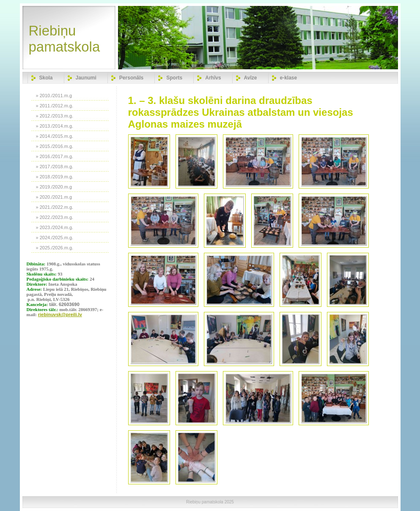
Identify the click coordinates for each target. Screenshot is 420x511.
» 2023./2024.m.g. (55, 227)
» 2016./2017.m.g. (55, 156)
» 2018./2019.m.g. (55, 177)
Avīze (251, 78)
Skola (46, 78)
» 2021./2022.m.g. (55, 207)
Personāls (131, 78)
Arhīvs (213, 78)
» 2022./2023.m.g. (55, 217)
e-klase (289, 78)
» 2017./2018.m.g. (55, 167)
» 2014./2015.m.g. (55, 136)
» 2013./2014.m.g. (55, 126)
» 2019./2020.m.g (54, 187)
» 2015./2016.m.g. (55, 146)
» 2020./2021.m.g (54, 197)
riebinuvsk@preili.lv (60, 314)
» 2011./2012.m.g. (55, 106)
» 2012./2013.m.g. (55, 116)
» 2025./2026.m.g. (55, 248)
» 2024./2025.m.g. (55, 238)
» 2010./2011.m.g (54, 96)
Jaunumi (86, 78)
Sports (174, 78)
